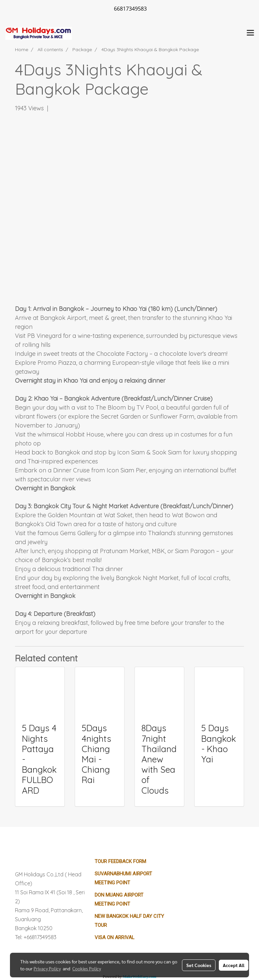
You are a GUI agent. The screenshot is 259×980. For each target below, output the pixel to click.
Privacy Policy (47, 968)
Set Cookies (199, 965)
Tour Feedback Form (120, 861)
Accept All (234, 965)
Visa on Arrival (115, 937)
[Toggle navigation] (250, 33)
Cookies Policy (87, 968)
